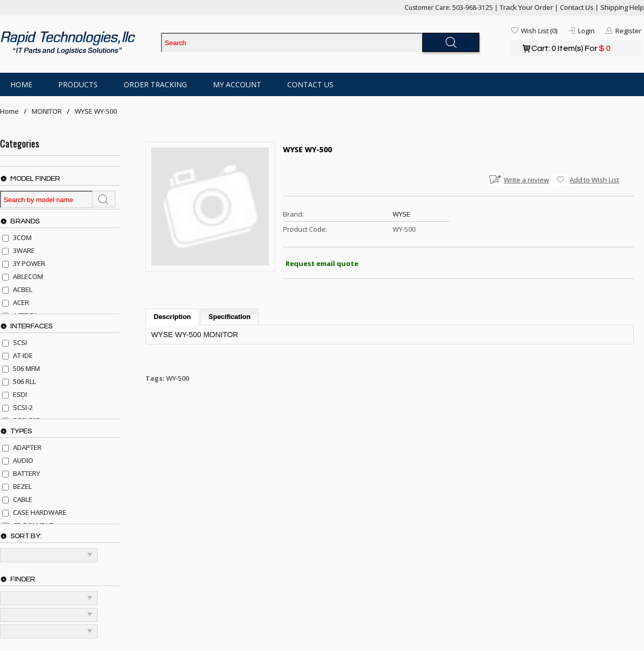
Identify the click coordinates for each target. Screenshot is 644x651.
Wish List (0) (539, 31)
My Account (237, 84)
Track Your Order (526, 7)
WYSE (401, 214)
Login (586, 31)
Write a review (526, 180)
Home (21, 84)
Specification (230, 317)
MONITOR (47, 111)
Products (78, 84)
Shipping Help (622, 7)
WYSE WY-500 (96, 111)
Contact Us (577, 7)
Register (628, 31)
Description (172, 317)
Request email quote (322, 263)
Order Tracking (155, 84)
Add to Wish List (594, 180)
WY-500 (178, 378)
